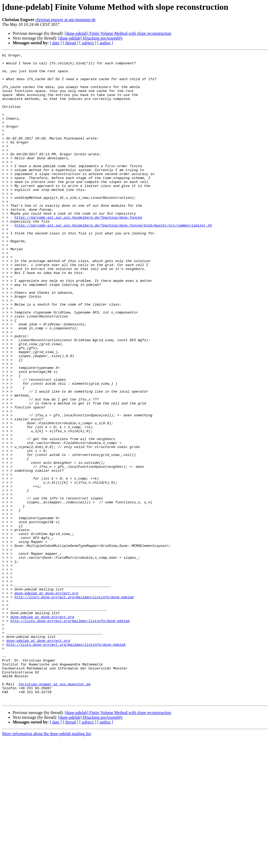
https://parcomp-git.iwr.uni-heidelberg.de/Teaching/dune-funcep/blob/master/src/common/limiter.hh (113, 260)
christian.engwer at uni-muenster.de (65, 20)
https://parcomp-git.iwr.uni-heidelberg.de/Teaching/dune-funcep (78, 250)
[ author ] (105, 43)
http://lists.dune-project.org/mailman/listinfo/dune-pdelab (74, 706)
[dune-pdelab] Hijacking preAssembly (90, 38)
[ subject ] (88, 43)
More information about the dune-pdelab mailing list (47, 863)
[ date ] (56, 43)
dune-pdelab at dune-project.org (46, 701)
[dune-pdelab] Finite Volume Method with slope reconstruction (118, 33)
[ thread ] (71, 43)
